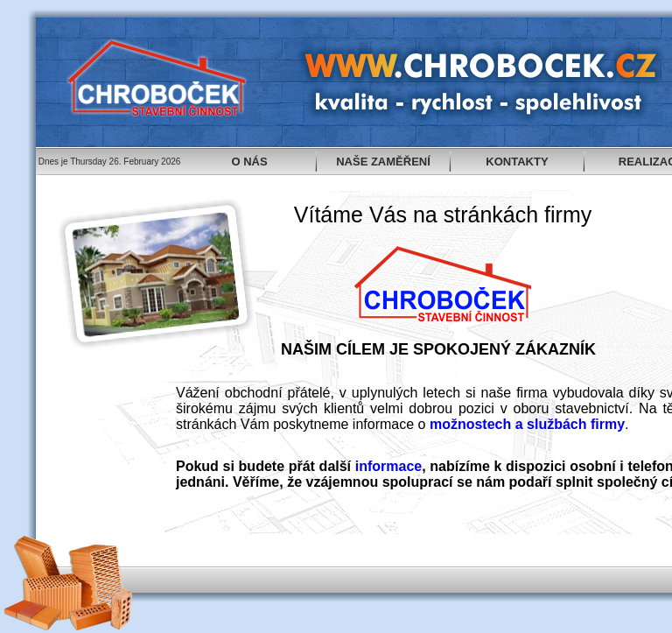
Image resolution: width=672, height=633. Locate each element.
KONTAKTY (517, 162)
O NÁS (249, 162)
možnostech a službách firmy (527, 424)
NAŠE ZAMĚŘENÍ (383, 162)
